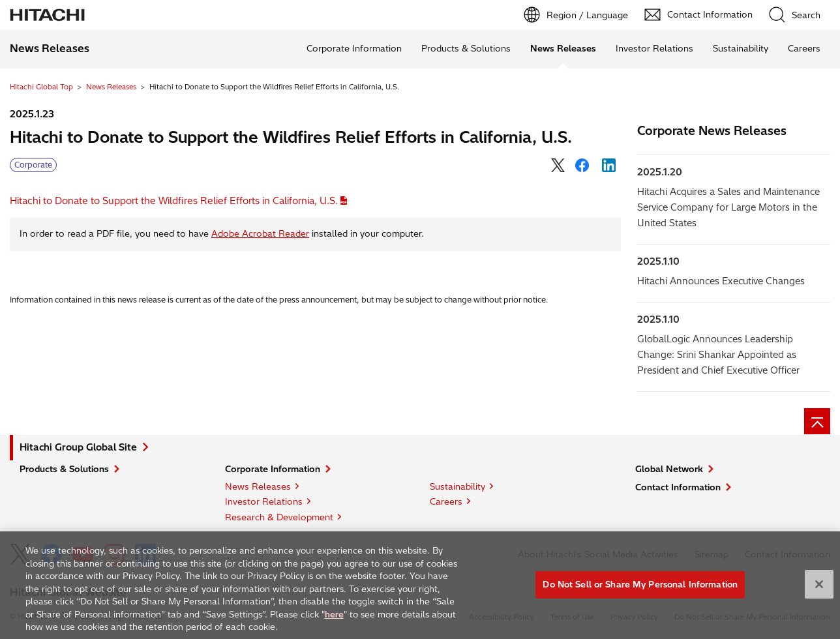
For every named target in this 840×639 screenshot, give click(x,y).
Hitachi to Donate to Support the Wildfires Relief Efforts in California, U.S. (174, 201)
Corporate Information (354, 48)
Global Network (669, 469)
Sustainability (741, 48)
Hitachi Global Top (41, 87)
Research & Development (279, 517)
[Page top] (817, 421)
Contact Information (678, 487)
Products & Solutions (466, 48)
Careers (804, 48)
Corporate (33, 165)
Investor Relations (654, 48)
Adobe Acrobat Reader (260, 233)
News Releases (111, 87)
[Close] (819, 589)
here (334, 618)
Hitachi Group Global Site (78, 447)
